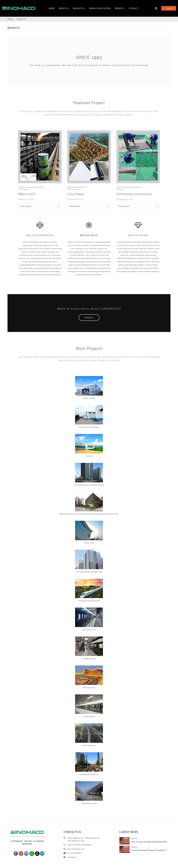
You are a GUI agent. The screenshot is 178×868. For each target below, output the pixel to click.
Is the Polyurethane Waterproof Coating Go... (147, 499)
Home (10, 19)
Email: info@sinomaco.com (76, 498)
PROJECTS (21, 19)
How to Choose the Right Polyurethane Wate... (147, 491)
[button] (89, 318)
